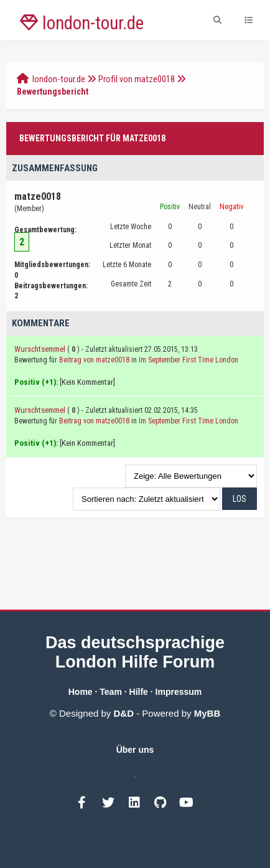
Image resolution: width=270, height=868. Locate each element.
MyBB (207, 713)
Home (81, 692)
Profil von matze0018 (137, 79)
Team (111, 692)
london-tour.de (59, 79)
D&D (124, 713)
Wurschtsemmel (40, 349)
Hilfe (139, 692)
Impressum (179, 692)
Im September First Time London (189, 360)
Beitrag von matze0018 (94, 360)
